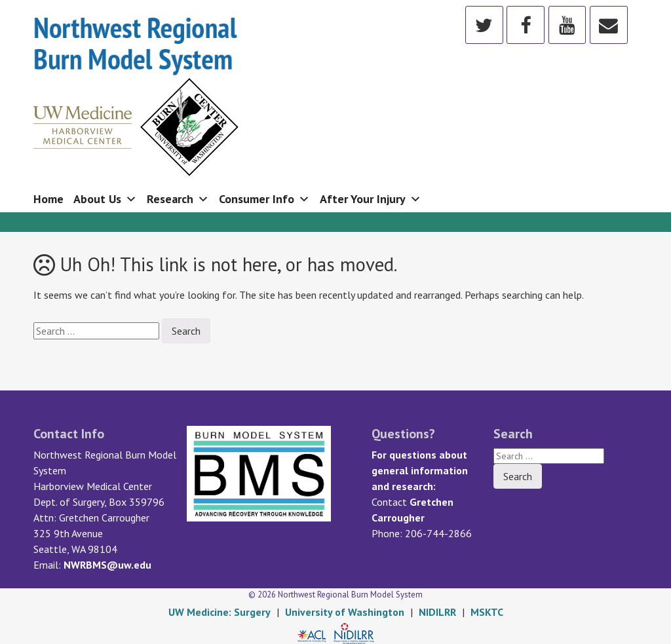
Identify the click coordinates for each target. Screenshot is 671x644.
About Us (105, 199)
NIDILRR (437, 612)
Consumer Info (264, 199)
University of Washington (345, 612)
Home (48, 199)
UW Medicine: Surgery (220, 612)
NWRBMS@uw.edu (107, 565)
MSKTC (487, 612)
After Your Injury (371, 199)
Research (178, 199)
